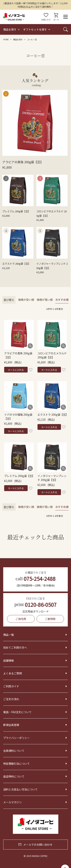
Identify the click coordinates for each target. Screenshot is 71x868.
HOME (6, 40)
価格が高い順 (45, 300)
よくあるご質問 (12, 673)
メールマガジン (12, 802)
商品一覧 (9, 635)
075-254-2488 (35, 579)
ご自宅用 (21, 619)
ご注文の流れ (11, 699)
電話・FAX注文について (17, 712)
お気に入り (46, 17)
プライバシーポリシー (16, 738)
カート (56, 17)
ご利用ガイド (11, 686)
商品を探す (10, 29)
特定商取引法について (16, 764)
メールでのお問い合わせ (35, 845)
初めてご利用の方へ (15, 647)
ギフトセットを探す (35, 29)
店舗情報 (9, 660)
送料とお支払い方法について (20, 789)
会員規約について (14, 751)
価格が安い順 (26, 300)
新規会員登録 (11, 725)
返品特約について (14, 776)
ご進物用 (50, 619)
